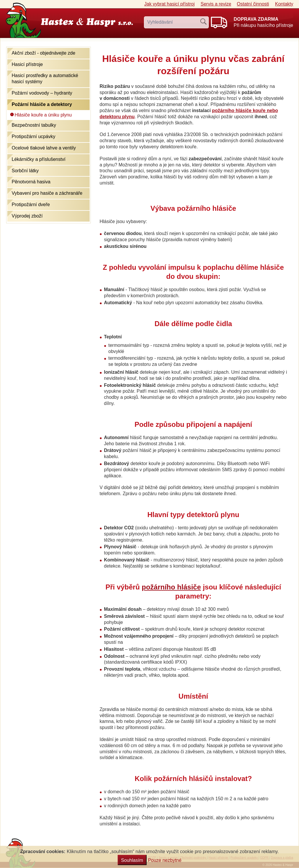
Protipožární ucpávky (33, 136)
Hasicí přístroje (27, 64)
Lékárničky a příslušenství (39, 159)
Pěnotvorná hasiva (31, 182)
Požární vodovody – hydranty (42, 93)
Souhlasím (132, 860)
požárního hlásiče (171, 587)
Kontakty (284, 4)
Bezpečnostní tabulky (34, 125)
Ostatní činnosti (253, 4)
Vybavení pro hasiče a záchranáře (47, 193)
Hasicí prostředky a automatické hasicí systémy (45, 79)
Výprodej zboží (27, 216)
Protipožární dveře (31, 205)
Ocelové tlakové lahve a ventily (44, 148)
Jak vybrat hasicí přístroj (170, 4)
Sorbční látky (25, 171)
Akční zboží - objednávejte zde (44, 53)
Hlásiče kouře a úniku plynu (43, 115)
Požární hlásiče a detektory (42, 104)
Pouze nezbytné (165, 860)
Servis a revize (216, 4)
